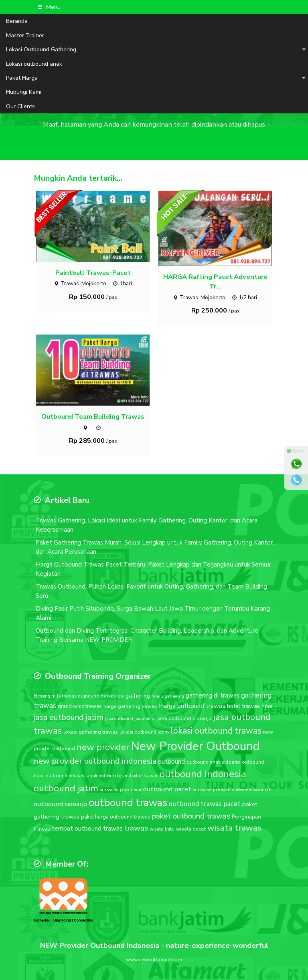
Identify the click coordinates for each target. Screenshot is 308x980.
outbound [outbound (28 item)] (171, 762)
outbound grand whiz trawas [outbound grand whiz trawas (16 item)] (129, 776)
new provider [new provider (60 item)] (103, 747)
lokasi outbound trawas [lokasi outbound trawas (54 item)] (216, 731)
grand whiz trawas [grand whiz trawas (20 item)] (80, 706)
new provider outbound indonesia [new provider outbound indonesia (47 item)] (95, 761)
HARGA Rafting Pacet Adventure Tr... (215, 282)
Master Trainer (25, 35)
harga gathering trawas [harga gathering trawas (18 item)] (130, 706)
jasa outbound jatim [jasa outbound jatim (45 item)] (69, 717)
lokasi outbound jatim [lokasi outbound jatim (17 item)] (144, 732)
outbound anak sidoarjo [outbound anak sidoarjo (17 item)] (213, 762)
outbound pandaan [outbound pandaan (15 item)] (212, 790)
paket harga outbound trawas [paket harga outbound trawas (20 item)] (116, 817)
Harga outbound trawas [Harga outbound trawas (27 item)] (192, 706)
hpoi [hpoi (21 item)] (267, 706)
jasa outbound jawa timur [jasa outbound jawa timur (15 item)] (131, 719)
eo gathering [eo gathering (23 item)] (134, 696)
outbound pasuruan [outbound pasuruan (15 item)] (252, 790)
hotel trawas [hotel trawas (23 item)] (243, 706)
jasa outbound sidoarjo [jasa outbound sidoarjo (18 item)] (185, 718)
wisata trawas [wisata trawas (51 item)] (234, 828)
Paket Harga (22, 78)
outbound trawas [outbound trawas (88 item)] (128, 803)
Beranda (17, 21)
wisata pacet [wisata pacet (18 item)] (191, 829)
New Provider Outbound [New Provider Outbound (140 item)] (195, 746)
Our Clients (20, 106)
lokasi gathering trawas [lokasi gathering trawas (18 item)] (91, 732)
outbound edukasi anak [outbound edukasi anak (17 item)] (71, 776)
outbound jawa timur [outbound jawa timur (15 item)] (121, 790)
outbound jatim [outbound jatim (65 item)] (66, 788)
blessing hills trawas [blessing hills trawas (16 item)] (55, 696)
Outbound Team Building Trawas (93, 416)
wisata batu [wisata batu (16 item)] (162, 829)
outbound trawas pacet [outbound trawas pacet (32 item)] (205, 804)
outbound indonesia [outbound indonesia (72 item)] (203, 774)
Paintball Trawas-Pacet (93, 273)
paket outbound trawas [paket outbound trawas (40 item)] (191, 816)
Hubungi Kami (24, 92)
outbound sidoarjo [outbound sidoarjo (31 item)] (60, 804)
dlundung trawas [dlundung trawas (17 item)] (97, 696)
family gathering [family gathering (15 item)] (168, 696)
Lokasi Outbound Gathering (41, 49)
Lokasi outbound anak (34, 64)
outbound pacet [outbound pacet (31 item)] (167, 789)
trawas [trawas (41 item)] (136, 828)
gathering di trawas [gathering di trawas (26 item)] (213, 696)
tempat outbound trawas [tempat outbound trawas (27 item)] (87, 828)
